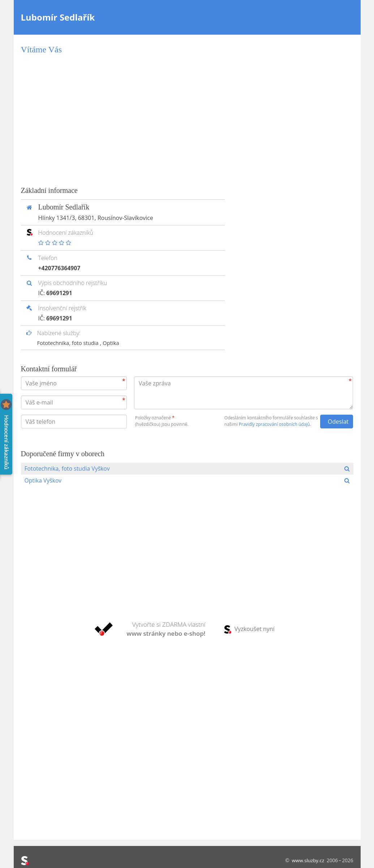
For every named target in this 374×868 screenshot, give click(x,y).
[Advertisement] (187, 120)
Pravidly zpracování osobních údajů (274, 424)
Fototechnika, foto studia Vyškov (68, 468)
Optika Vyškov (44, 480)
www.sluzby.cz (308, 860)
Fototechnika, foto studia (69, 342)
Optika (112, 342)
